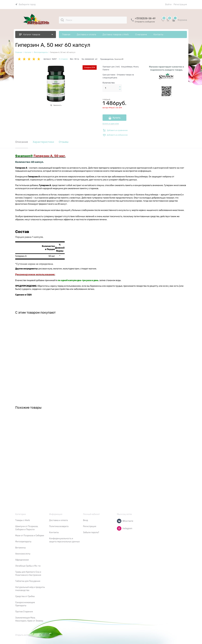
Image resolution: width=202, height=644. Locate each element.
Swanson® (119, 59)
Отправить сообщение (145, 22)
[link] (25, 4)
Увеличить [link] (57, 105)
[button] (120, 87)
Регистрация (180, 4)
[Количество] (112, 88)
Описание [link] (22, 142)
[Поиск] (62, 20)
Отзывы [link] (64, 142)
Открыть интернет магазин (29, 635)
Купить (117, 118)
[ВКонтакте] (119, 521)
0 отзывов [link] (63, 59)
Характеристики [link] (43, 142)
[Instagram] (119, 528)
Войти (168, 4)
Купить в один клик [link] (111, 124)
